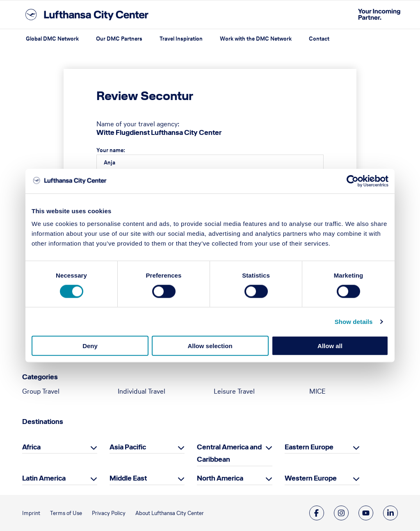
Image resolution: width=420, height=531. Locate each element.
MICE (317, 391)
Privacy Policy (109, 513)
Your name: (111, 150)
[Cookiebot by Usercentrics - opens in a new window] (353, 181)
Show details (354, 321)
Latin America (44, 478)
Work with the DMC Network (256, 39)
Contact (319, 39)
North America (220, 478)
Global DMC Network (52, 39)
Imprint (31, 513)
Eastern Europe (309, 447)
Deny (90, 346)
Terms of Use (66, 513)
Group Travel (41, 391)
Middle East (128, 478)
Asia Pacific (128, 447)
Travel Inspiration (181, 39)
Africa (31, 447)
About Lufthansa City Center (170, 513)
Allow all (330, 346)
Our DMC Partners (119, 39)
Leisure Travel (234, 391)
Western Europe (311, 478)
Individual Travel (142, 391)
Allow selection (210, 346)
